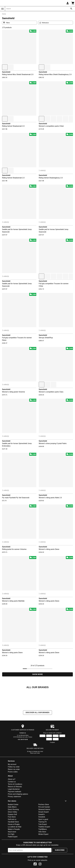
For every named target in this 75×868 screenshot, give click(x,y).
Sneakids (42, 838)
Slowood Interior (44, 830)
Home (4, 14)
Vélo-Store (42, 852)
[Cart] (73, 3)
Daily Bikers (12, 828)
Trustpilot (52, 763)
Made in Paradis (14, 850)
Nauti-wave (12, 852)
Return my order (14, 790)
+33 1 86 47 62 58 (23, 760)
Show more (37, 674)
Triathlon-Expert (44, 847)
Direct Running (13, 830)
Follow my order (14, 787)
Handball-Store (13, 842)
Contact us (23, 754)
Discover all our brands (37, 733)
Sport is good (43, 840)
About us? (12, 800)
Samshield (6, 72)
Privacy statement (14, 817)
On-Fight (11, 855)
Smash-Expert (44, 833)
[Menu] (2, 9)
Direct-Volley (13, 833)
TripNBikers (43, 850)
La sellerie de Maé (15, 847)
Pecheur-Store (44, 825)
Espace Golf (12, 835)
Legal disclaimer (14, 810)
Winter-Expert (43, 855)
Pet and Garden (44, 828)
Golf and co (12, 840)
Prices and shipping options (18, 815)
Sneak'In (42, 835)
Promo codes (13, 792)
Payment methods (15, 812)
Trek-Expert (43, 845)
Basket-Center (13, 825)
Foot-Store (12, 838)
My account (12, 785)
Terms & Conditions (15, 805)
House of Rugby (14, 845)
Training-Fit (42, 842)
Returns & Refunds (15, 807)
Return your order (35, 774)
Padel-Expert (13, 857)
